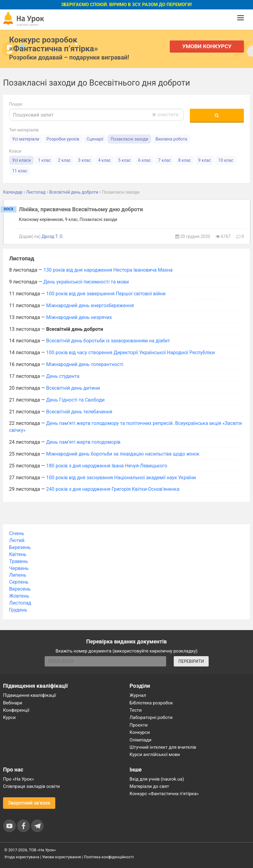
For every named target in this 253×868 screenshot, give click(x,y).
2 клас (64, 160)
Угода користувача (22, 857)
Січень (17, 533)
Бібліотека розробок (151, 703)
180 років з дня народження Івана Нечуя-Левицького (107, 466)
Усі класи (21, 160)
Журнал (138, 695)
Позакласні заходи (129, 139)
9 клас (205, 160)
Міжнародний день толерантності (85, 364)
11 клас (20, 171)
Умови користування (62, 857)
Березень (20, 547)
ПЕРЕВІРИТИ (191, 661)
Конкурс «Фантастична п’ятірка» (164, 794)
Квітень (18, 554)
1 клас (44, 160)
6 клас (145, 160)
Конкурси (140, 732)
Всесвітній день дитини (73, 388)
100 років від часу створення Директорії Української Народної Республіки (130, 353)
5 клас (125, 160)
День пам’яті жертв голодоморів (83, 442)
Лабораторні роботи (151, 717)
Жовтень (19, 596)
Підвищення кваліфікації (30, 695)
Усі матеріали (26, 139)
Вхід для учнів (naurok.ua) (157, 779)
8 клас (185, 160)
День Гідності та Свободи (75, 400)
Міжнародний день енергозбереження (90, 305)
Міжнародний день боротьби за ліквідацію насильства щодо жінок (123, 454)
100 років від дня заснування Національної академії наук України (121, 478)
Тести (136, 710)
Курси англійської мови (155, 754)
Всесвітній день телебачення (79, 412)
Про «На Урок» (19, 779)
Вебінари (13, 703)
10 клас (226, 160)
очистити (165, 115)
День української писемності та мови (86, 282)
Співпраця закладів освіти (31, 786)
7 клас (165, 160)
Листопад (20, 603)
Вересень (20, 589)
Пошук (16, 104)
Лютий (17, 540)
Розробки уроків (63, 139)
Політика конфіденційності (109, 857)
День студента (63, 376)
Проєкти (139, 725)
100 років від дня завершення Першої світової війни (106, 294)
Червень (19, 568)
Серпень (19, 582)
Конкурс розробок (53, 44)
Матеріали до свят (149, 786)
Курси (9, 717)
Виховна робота (171, 139)
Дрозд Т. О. (53, 236)
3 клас (84, 160)
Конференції (16, 710)
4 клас (104, 160)
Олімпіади (141, 740)
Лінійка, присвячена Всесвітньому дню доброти (81, 209)
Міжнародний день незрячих (79, 317)
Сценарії (95, 139)
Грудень (18, 610)
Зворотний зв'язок (29, 803)
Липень (18, 575)
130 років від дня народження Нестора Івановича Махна (108, 270)
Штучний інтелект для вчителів (163, 747)
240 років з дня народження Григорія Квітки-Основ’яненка (113, 489)
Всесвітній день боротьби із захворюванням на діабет (108, 341)
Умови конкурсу (207, 46)
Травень (19, 561)
